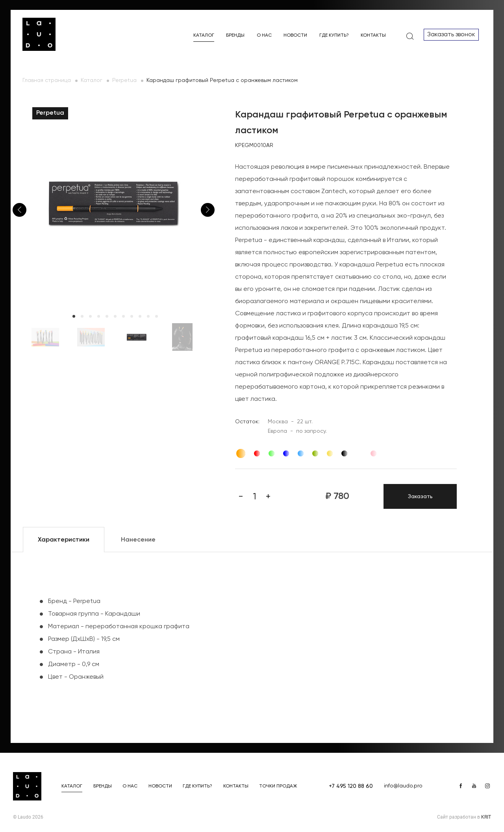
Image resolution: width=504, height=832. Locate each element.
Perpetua (124, 80)
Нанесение (138, 540)
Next (208, 210)
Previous (19, 210)
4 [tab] (99, 316)
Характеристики (64, 540)
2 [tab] (82, 316)
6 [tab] (115, 316)
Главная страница (47, 80)
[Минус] (241, 497)
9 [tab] (140, 316)
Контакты (373, 35)
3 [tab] (90, 316)
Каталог (204, 35)
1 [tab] (74, 316)
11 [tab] (157, 316)
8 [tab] (132, 316)
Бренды (235, 35)
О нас (264, 35)
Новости (295, 35)
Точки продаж (278, 786)
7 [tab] (123, 316)
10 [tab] (148, 316)
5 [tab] (107, 316)
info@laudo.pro (403, 786)
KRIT (486, 817)
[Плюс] (268, 497)
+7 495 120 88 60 (351, 786)
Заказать (420, 497)
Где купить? (334, 35)
